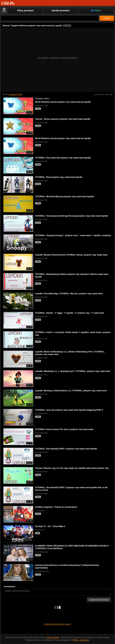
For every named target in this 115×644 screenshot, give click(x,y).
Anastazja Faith (15, 94)
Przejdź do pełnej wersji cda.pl (57, 624)
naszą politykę (52, 637)
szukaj (107, 18)
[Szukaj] (50, 18)
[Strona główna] (8, 3)
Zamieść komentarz (99, 600)
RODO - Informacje (81, 640)
